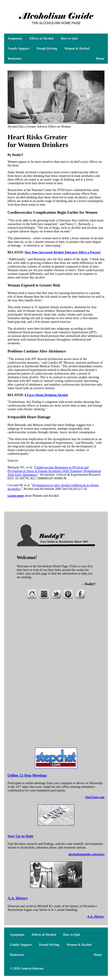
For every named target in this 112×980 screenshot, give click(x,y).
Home (100, 59)
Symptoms (15, 38)
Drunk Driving (47, 49)
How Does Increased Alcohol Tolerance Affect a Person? (63, 252)
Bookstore (15, 59)
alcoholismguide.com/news (86, 854)
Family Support (19, 49)
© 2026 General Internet (27, 968)
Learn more (16, 496)
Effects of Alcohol (41, 38)
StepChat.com (95, 797)
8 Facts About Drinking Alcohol (46, 395)
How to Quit (69, 38)
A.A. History (18, 898)
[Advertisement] (56, 639)
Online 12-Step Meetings (27, 775)
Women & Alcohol (77, 49)
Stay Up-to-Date (20, 836)
